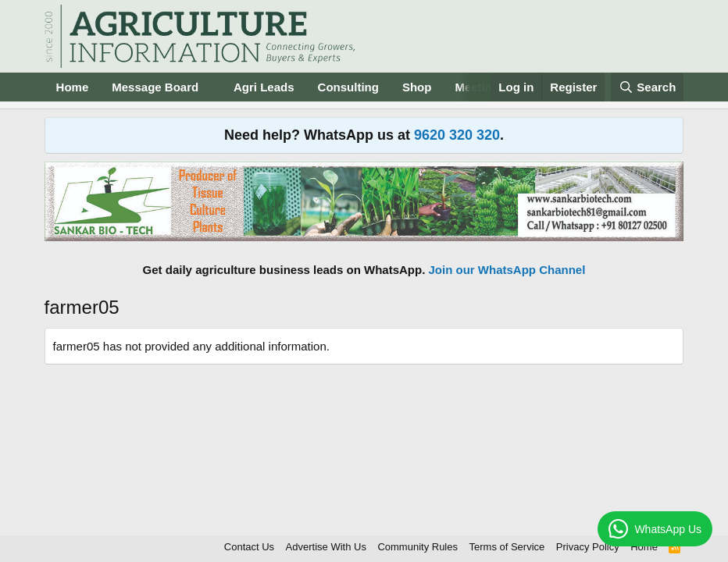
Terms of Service (507, 547)
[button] (211, 87)
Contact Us (249, 547)
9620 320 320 (457, 135)
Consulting (348, 87)
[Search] (648, 87)
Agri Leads (264, 87)
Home (73, 87)
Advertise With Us (326, 547)
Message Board (155, 87)
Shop (417, 87)
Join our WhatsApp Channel (507, 270)
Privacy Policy (588, 547)
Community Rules (418, 547)
